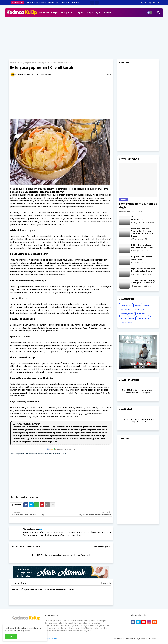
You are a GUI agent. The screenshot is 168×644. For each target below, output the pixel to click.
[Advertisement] (84, 37)
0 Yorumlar (106, 583)
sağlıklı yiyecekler (29, 62)
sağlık (132, 318)
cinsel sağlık (139, 309)
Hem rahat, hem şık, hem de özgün (138, 206)
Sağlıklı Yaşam (94, 13)
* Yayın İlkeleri (140, 639)
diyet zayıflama (127, 314)
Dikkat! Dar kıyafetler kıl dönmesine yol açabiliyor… (144, 246)
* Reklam (152, 639)
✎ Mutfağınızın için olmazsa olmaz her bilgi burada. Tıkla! (38, 454)
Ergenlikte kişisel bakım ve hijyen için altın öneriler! (143, 270)
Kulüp (54, 13)
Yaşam (80, 13)
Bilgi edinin (26, 631)
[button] (92, 3)
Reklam (107, 13)
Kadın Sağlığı (126, 305)
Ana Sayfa (44, 13)
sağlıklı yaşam (143, 318)
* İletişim (129, 639)
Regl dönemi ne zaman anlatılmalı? (142, 258)
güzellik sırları (142, 314)
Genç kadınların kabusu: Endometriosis (143, 218)
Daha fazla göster (102, 547)
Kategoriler (67, 13)
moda (123, 318)
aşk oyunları (126, 309)
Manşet (138, 305)
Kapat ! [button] (11, 636)
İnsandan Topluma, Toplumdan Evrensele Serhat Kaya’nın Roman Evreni (142, 232)
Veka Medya (31, 529)
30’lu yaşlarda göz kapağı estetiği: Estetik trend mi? (143, 282)
